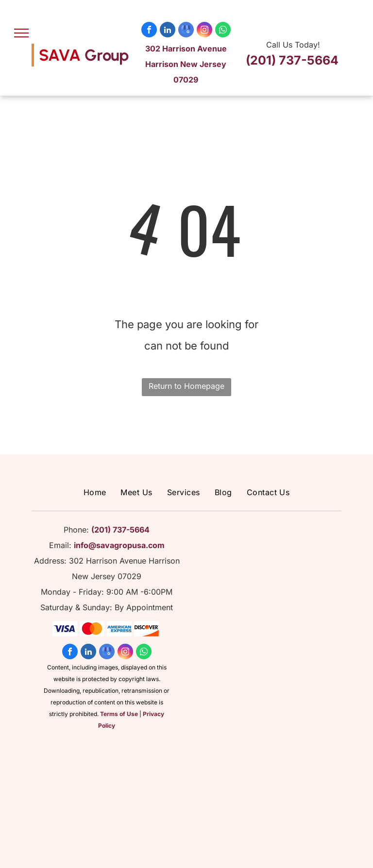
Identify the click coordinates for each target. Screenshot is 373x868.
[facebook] (149, 31)
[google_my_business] (186, 31)
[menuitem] (95, 492)
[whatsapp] (223, 31)
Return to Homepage (186, 386)
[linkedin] (168, 31)
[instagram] (204, 31)
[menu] (21, 33)
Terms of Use (119, 714)
